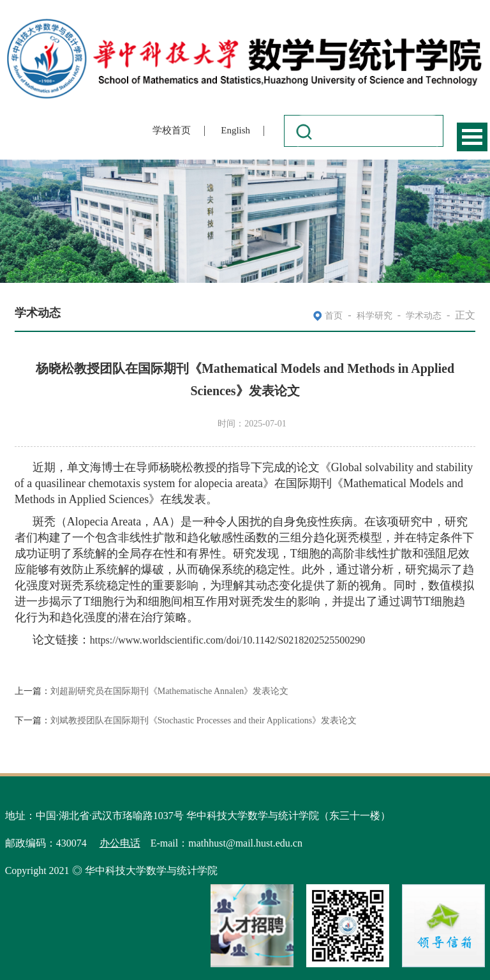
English (235, 130)
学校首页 (172, 130)
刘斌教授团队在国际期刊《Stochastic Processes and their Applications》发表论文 (204, 720)
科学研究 (375, 316)
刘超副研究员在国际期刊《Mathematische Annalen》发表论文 (170, 691)
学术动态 (424, 316)
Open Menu (472, 137)
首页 (334, 316)
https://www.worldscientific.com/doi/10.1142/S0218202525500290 (228, 640)
